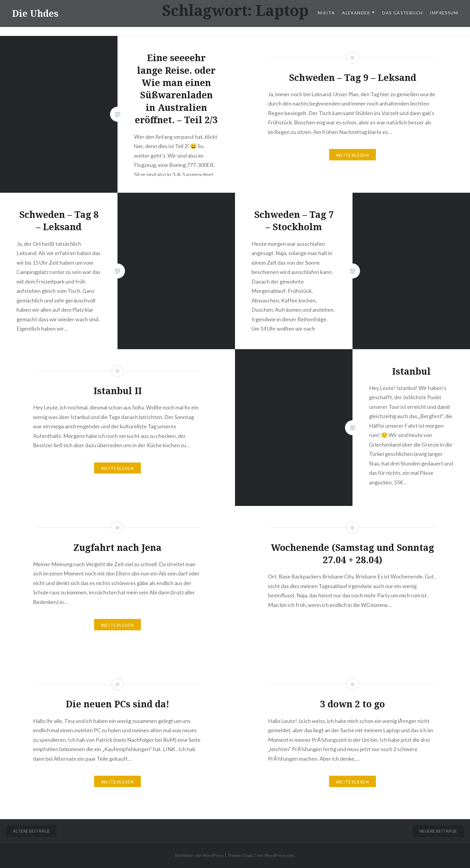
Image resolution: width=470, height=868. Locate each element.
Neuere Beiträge (438, 831)
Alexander (356, 13)
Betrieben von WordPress (199, 855)
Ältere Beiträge (31, 831)
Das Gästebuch (402, 13)
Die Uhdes (35, 13)
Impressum (444, 13)
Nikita (326, 13)
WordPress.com (279, 855)
